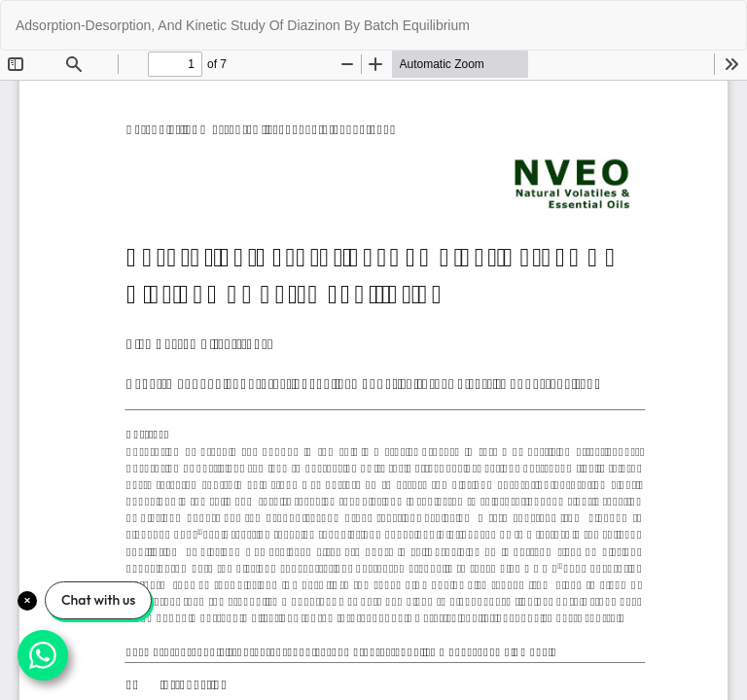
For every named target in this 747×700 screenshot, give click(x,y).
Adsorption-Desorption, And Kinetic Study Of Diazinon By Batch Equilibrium (243, 25)
